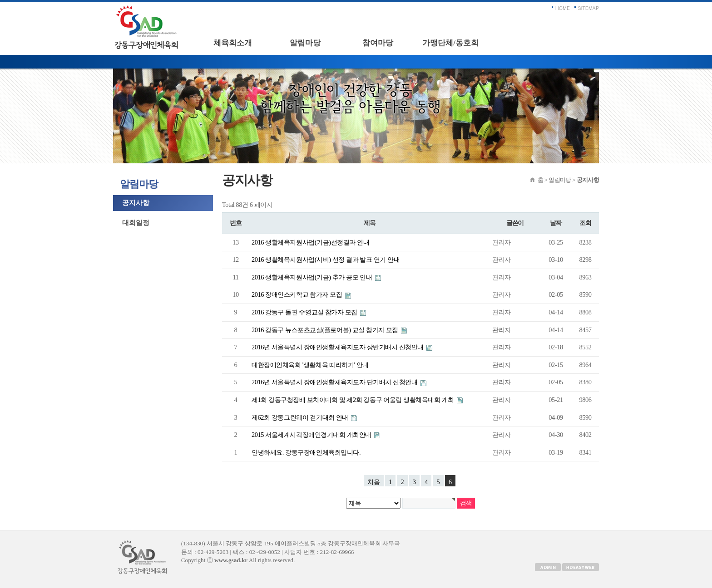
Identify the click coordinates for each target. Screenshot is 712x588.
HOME (563, 8)
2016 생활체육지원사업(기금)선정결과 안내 (310, 242)
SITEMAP (589, 8)
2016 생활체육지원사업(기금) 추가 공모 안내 (313, 277)
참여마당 (378, 43)
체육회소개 (233, 43)
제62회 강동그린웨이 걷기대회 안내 (301, 417)
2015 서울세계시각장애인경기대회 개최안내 (312, 435)
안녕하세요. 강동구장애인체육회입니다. (306, 452)
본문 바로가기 (0, 2)
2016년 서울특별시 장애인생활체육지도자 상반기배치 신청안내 (338, 347)
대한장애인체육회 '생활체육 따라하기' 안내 (310, 365)
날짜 (556, 223)
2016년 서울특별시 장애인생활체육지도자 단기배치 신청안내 (335, 382)
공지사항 (136, 203)
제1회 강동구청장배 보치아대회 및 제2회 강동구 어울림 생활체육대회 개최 (354, 400)
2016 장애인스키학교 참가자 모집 (298, 294)
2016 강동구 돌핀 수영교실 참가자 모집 (305, 312)
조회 (585, 223)
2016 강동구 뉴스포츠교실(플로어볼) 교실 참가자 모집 (326, 330)
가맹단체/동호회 (450, 43)
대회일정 (136, 223)
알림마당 (305, 43)
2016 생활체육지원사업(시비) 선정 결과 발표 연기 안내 (326, 260)
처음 (374, 482)
